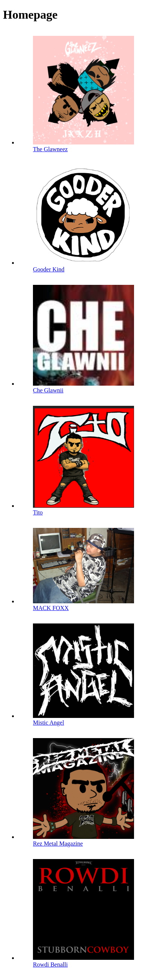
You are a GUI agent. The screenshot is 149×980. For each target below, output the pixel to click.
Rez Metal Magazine (58, 844)
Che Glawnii (48, 390)
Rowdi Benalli (50, 965)
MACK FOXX (51, 608)
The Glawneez (50, 149)
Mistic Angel (48, 723)
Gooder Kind (49, 269)
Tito (38, 512)
